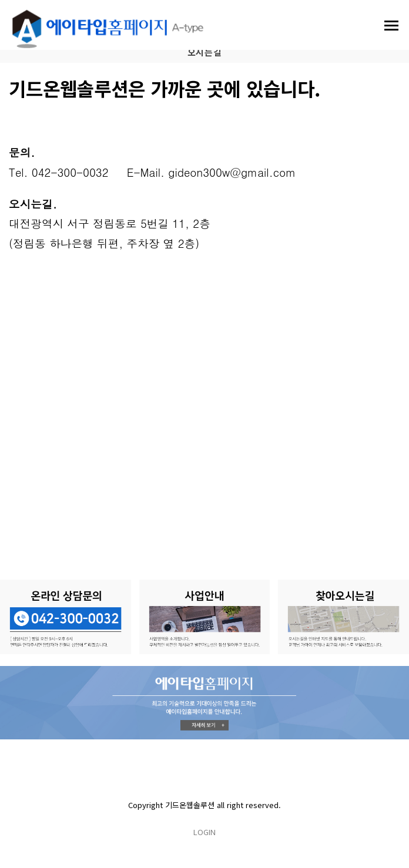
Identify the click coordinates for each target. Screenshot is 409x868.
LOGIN (204, 832)
